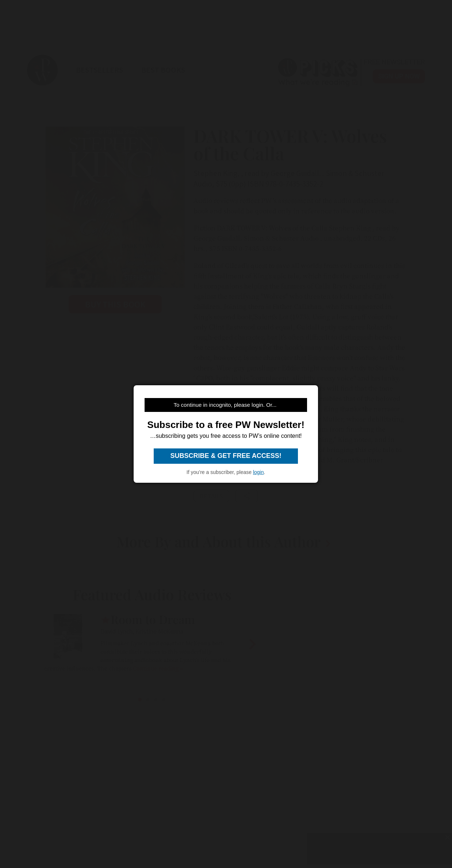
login (258, 472)
